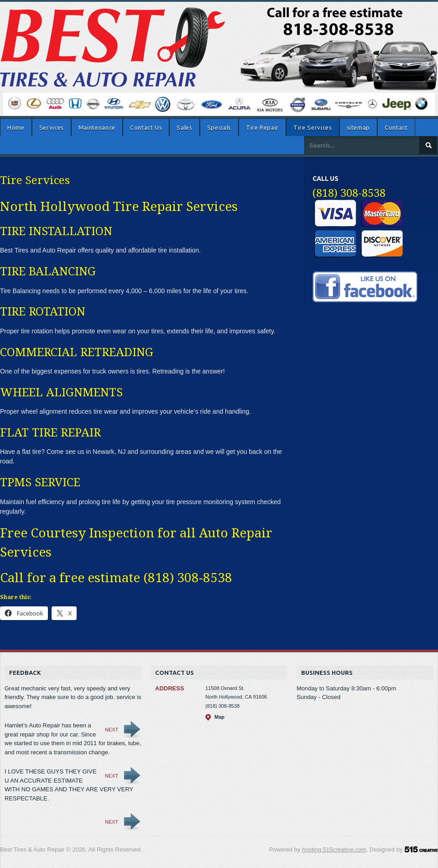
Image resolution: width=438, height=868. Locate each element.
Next (112, 730)
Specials (219, 127)
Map (219, 717)
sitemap (359, 127)
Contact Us (146, 127)
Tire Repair (262, 127)
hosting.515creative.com (334, 850)
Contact (396, 127)
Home (16, 127)
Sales (184, 127)
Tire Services (313, 127)
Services (52, 127)
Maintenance (97, 127)
